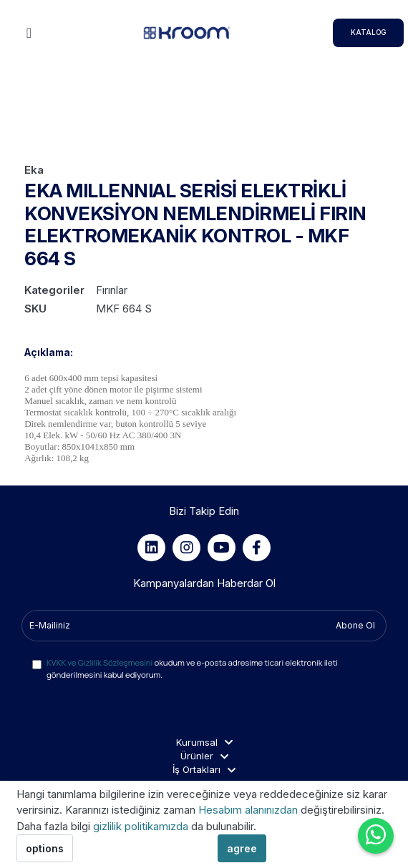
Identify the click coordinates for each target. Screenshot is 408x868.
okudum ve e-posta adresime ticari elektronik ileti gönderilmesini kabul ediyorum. (192, 669)
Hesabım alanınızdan (249, 810)
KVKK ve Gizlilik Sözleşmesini (99, 662)
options (45, 848)
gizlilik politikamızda (142, 826)
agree (242, 848)
